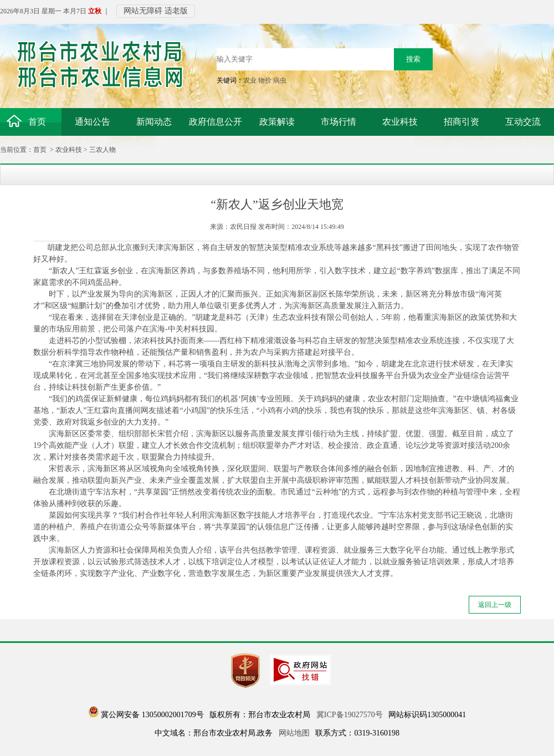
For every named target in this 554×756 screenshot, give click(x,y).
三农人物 (102, 150)
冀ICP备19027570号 (350, 715)
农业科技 (69, 150)
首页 (40, 150)
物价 (265, 80)
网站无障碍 (143, 11)
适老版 (176, 11)
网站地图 (294, 733)
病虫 (280, 80)
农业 (250, 80)
